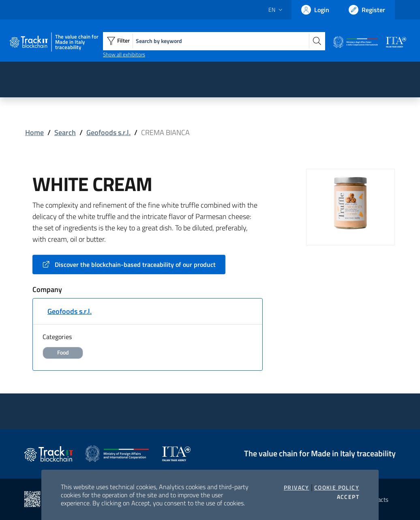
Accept (348, 497)
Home (34, 132)
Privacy (297, 488)
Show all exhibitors (124, 54)
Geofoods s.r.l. (108, 132)
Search (65, 132)
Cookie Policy (337, 488)
